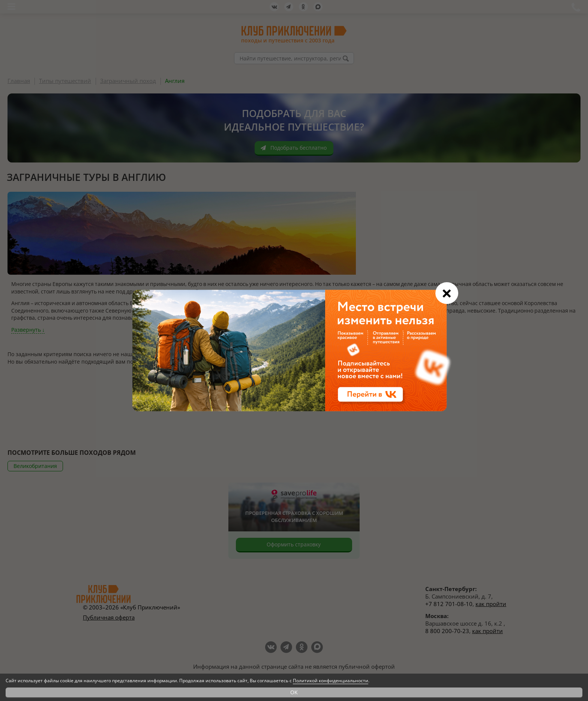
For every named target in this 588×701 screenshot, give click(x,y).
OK (294, 692)
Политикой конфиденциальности (331, 681)
